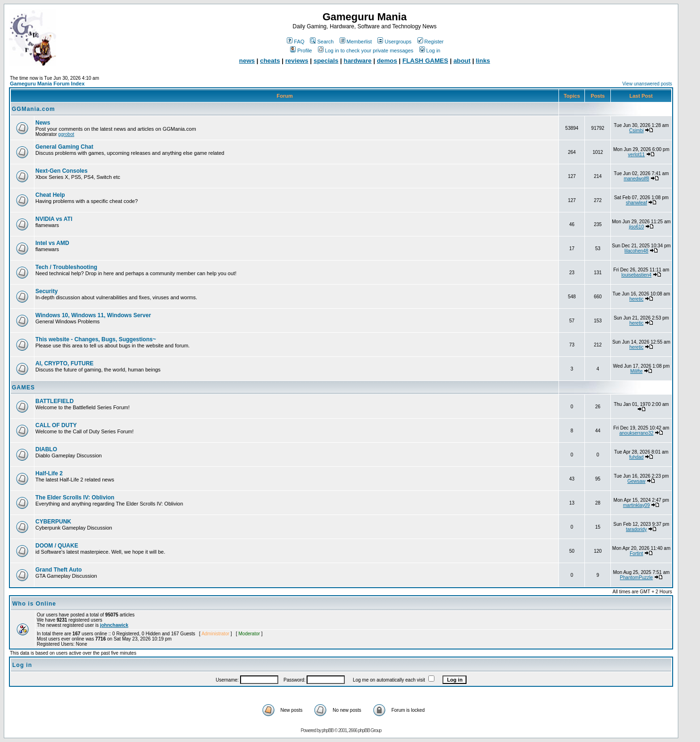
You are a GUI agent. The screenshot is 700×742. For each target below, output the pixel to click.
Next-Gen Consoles (62, 171)
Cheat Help (50, 195)
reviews (297, 61)
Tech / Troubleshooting (66, 267)
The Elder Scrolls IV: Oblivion (75, 497)
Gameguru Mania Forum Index (47, 84)
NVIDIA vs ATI (54, 219)
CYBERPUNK (53, 522)
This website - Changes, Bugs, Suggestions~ (96, 339)
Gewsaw (636, 481)
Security (46, 291)
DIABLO (46, 449)
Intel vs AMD (52, 243)
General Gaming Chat (64, 147)
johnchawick (114, 625)
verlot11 (636, 155)
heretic (636, 299)
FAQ (296, 42)
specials (326, 61)
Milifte (636, 371)
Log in (430, 51)
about (462, 61)
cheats (270, 61)
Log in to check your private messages (366, 51)
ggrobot (66, 134)
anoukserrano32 (636, 433)
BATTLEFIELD (54, 401)
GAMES (23, 388)
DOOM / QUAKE (57, 546)
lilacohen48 (637, 251)
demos (387, 61)
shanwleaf (637, 203)
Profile (301, 51)
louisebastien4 (636, 275)
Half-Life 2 (49, 473)
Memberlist (356, 42)
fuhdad (637, 457)
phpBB (328, 730)
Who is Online (34, 604)
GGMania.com (33, 109)
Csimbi (637, 131)
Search (322, 42)
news (247, 61)
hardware (358, 61)
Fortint (636, 553)
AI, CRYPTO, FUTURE (64, 363)
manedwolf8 (636, 179)
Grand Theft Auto (58, 570)
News (43, 123)
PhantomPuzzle (636, 578)
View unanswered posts (647, 84)
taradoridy (636, 529)
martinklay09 (637, 505)
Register (431, 42)
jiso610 (636, 227)
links (483, 61)
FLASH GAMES (425, 61)
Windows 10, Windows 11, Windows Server (93, 315)
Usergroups (394, 42)
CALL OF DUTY (56, 425)
